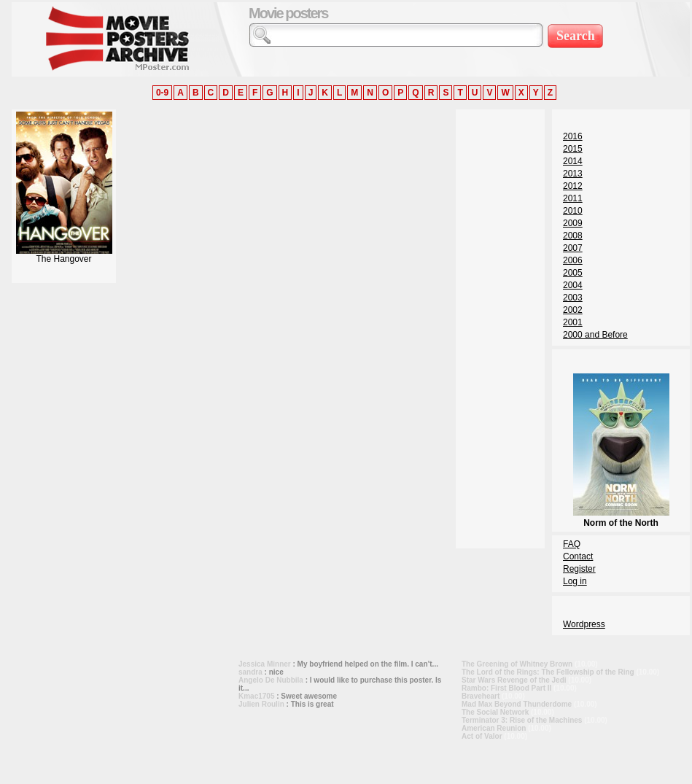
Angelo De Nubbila (271, 680)
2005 (573, 273)
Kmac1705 (256, 696)
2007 (573, 248)
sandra (250, 672)
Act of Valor (482, 736)
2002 (573, 310)
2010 (573, 211)
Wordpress (584, 624)
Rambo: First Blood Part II (506, 688)
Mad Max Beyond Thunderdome (517, 704)
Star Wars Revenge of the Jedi (514, 680)
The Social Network (495, 712)
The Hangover (64, 255)
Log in (575, 581)
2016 (573, 136)
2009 (573, 223)
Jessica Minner (265, 664)
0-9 (162, 93)
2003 (573, 298)
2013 (573, 174)
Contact (578, 556)
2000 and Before (595, 335)
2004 (573, 285)
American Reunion (494, 728)
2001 (573, 322)
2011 (573, 198)
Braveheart (481, 696)
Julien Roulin (261, 704)
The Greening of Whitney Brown (517, 664)
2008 (573, 236)
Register (579, 569)
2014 (573, 161)
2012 (573, 186)
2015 (573, 149)
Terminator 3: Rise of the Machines (522, 720)
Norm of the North (621, 518)
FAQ (572, 544)
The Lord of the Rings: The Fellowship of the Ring (548, 672)
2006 (573, 260)
